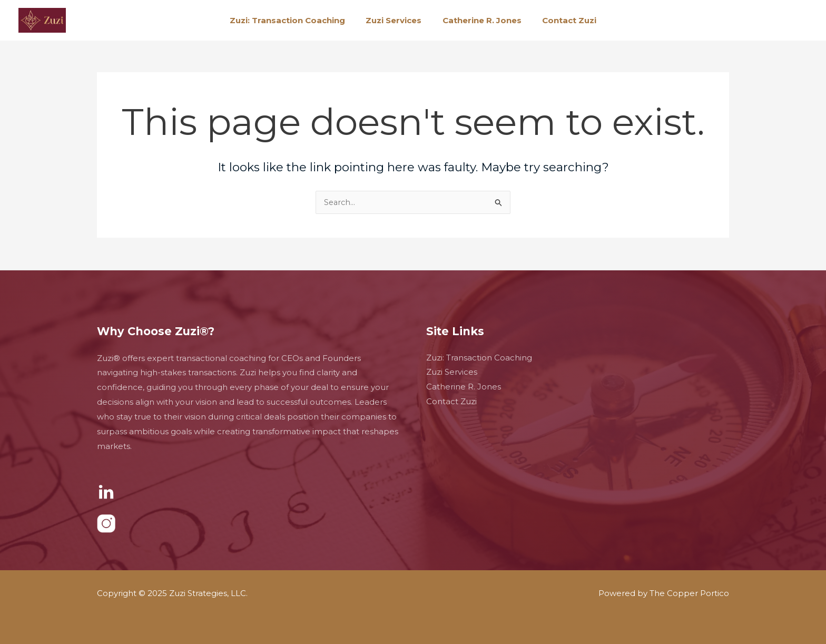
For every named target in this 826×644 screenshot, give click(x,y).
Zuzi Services (396, 20)
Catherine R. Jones (479, 20)
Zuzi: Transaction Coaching (295, 20)
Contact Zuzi (562, 20)
